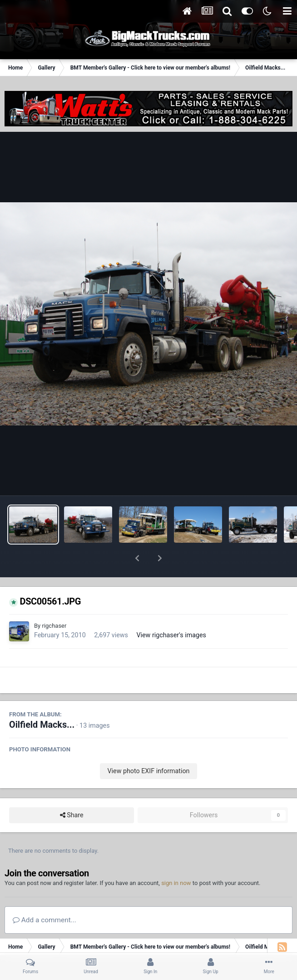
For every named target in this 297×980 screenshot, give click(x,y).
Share (72, 792)
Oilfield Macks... (42, 701)
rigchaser (54, 602)
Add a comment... (45, 896)
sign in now (176, 859)
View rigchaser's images (171, 611)
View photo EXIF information (148, 747)
